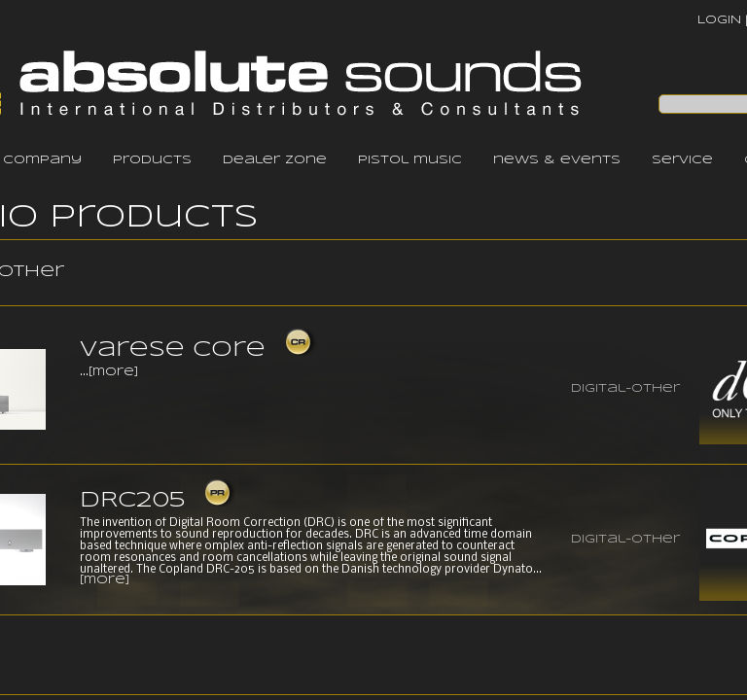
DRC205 (132, 501)
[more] (113, 372)
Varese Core (173, 350)
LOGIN (719, 20)
